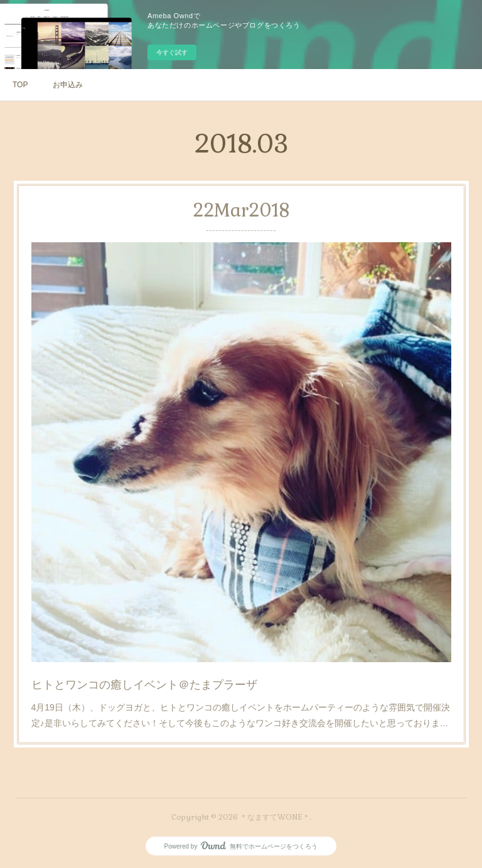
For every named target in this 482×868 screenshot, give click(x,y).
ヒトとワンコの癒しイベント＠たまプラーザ (146, 682)
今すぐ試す (172, 52)
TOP (20, 85)
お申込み (68, 85)
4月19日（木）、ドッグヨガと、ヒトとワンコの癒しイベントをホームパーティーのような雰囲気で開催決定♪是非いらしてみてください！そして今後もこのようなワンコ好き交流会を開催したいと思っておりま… (241, 713)
